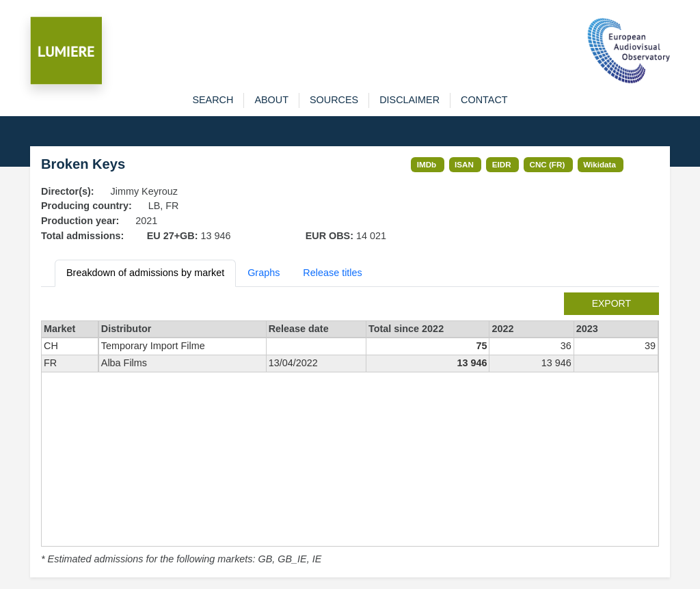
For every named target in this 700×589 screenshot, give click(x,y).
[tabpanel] (350, 430)
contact (484, 100)
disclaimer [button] (409, 100)
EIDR (502, 164)
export (611, 303)
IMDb (427, 164)
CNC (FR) (548, 164)
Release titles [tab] (332, 273)
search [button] (213, 100)
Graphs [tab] (264, 273)
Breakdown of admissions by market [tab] (145, 273)
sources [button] (334, 100)
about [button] (271, 100)
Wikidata (600, 164)
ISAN (464, 164)
